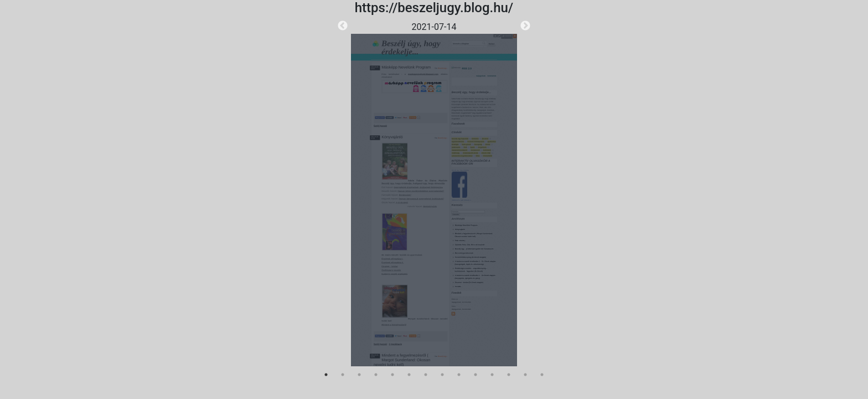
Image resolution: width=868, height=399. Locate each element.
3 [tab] (359, 375)
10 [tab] (476, 375)
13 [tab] (525, 375)
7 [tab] (426, 375)
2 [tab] (343, 375)
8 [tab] (442, 375)
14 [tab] (542, 375)
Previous (343, 26)
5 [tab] (392, 375)
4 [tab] (376, 375)
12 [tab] (509, 375)
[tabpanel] (434, 193)
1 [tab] (326, 375)
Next (525, 26)
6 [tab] (409, 375)
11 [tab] (492, 375)
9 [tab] (459, 375)
